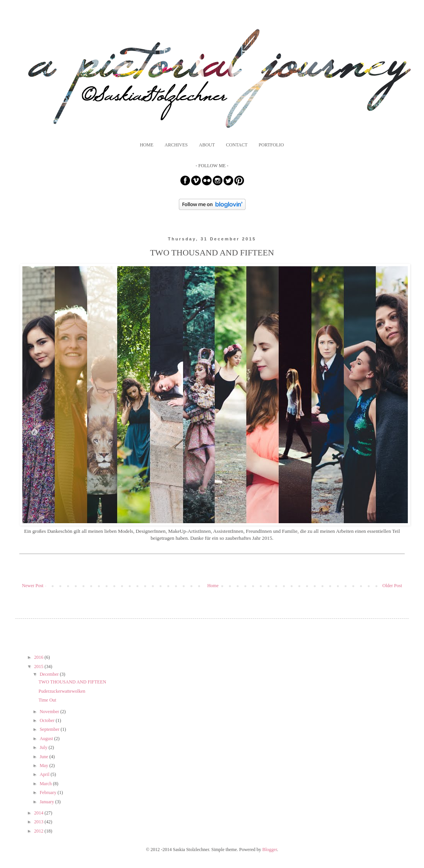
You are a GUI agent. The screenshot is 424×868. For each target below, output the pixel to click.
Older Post (392, 586)
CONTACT (237, 145)
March (46, 784)
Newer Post (33, 586)
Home (213, 586)
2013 (40, 822)
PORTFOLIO (271, 145)
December (50, 674)
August (47, 739)
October (48, 720)
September (50, 729)
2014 (40, 813)
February (49, 792)
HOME (147, 145)
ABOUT (207, 145)
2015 (40, 667)
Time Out (47, 700)
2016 (40, 657)
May (45, 766)
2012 (40, 831)
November (50, 712)
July (44, 747)
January (47, 802)
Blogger (270, 850)
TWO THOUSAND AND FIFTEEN (72, 682)
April (45, 774)
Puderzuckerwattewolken (62, 691)
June (45, 757)
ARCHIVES (176, 145)
